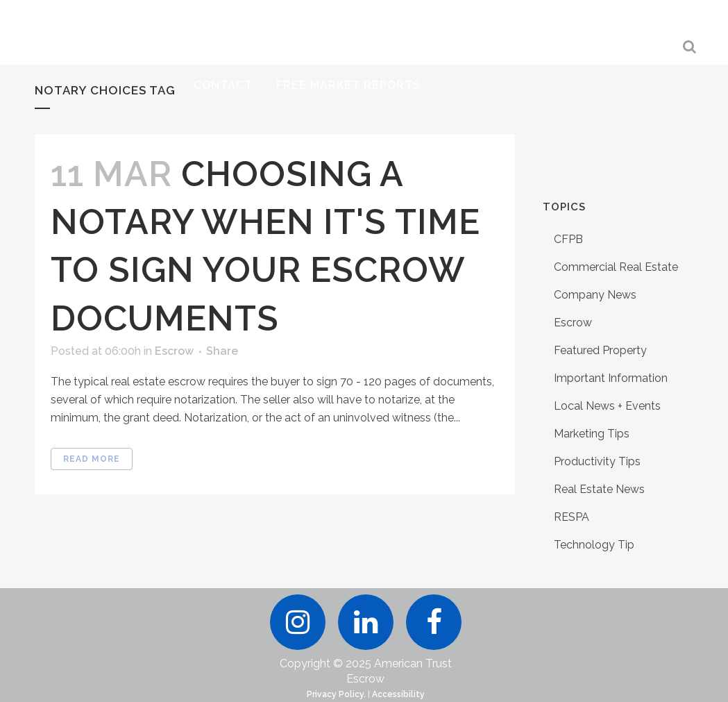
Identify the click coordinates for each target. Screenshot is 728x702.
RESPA (572, 517)
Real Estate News (599, 489)
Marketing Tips (592, 434)
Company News (595, 295)
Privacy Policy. (336, 694)
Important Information (611, 378)
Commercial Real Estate (616, 267)
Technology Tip (594, 545)
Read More (92, 459)
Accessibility (398, 694)
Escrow (174, 351)
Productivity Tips (597, 461)
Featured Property (600, 350)
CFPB (568, 239)
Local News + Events (607, 406)
